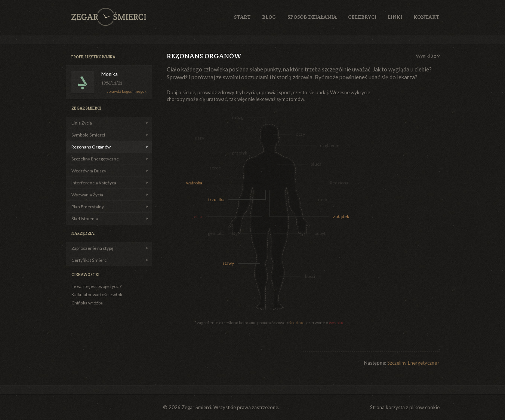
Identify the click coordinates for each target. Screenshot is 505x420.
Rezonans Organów (91, 147)
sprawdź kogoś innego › (126, 91)
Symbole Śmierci (88, 135)
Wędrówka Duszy (89, 171)
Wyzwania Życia (87, 195)
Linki (395, 17)
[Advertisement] (410, 201)
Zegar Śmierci (109, 17)
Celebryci (362, 17)
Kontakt (427, 17)
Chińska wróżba (87, 303)
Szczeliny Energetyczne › (413, 363)
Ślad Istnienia (85, 219)
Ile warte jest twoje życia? (96, 286)
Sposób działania (312, 17)
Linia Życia (82, 123)
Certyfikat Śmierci (90, 260)
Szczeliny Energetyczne (95, 159)
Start (242, 17)
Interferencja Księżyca (94, 183)
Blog (269, 17)
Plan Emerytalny (88, 207)
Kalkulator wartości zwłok (97, 295)
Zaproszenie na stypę (92, 248)
